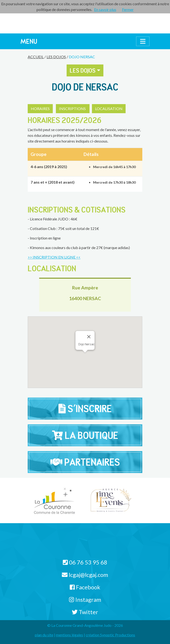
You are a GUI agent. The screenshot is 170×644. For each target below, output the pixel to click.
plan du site (44, 635)
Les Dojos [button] (83, 70)
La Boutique (85, 435)
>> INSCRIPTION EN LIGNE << (54, 257)
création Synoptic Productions (110, 635)
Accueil (36, 57)
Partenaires (85, 462)
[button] (97, 341)
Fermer (128, 9)
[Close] (89, 337)
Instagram (85, 599)
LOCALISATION (109, 109)
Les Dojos (56, 57)
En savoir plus (105, 9)
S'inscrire (85, 409)
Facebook (85, 587)
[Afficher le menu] (143, 41)
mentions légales (69, 635)
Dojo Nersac (82, 57)
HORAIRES (40, 109)
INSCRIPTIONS (73, 109)
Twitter (85, 612)
